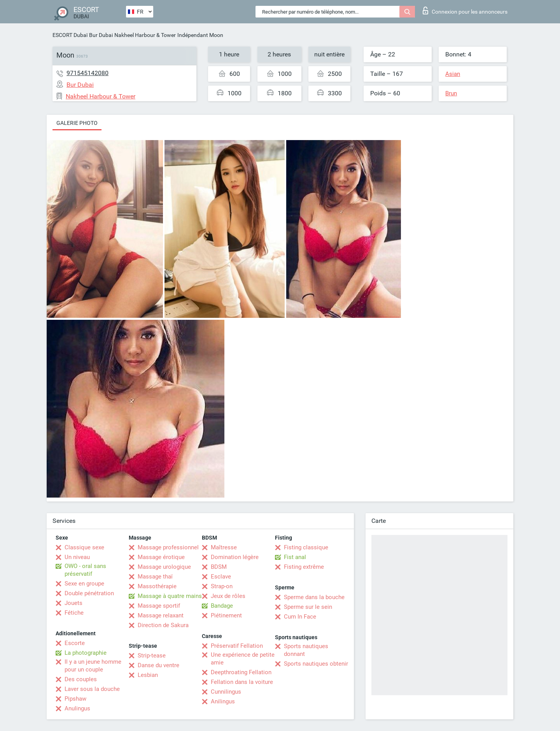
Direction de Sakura (163, 625)
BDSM (219, 567)
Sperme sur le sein (308, 607)
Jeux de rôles (228, 596)
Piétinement (226, 615)
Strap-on (222, 586)
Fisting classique (306, 547)
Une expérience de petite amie (243, 659)
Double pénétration (89, 593)
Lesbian (148, 675)
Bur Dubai (101, 35)
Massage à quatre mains (170, 596)
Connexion (465, 11)
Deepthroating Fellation (241, 672)
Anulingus (77, 708)
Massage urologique (164, 567)
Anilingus (223, 701)
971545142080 (87, 73)
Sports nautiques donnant (306, 650)
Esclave (221, 577)
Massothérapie (157, 586)
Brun (451, 93)
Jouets (73, 603)
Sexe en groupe (84, 584)
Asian (453, 74)
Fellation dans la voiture (242, 682)
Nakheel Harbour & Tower (145, 35)
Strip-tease (152, 656)
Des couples (81, 679)
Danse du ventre (158, 665)
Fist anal (295, 557)
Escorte (75, 643)
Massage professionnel (168, 547)
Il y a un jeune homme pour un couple (93, 666)
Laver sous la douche (92, 689)
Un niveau (77, 557)
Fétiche (74, 613)
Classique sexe (84, 547)
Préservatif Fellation (237, 646)
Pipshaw (75, 699)
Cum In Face (300, 617)
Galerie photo (77, 123)
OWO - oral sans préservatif (85, 570)
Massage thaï (155, 577)
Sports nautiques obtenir (316, 664)
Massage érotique (161, 557)
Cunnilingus (226, 692)
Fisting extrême (304, 567)
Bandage (222, 606)
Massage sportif (159, 606)
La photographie (86, 653)
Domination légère (235, 557)
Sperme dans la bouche (314, 597)
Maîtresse (224, 547)
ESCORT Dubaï (70, 35)
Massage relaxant (161, 615)
